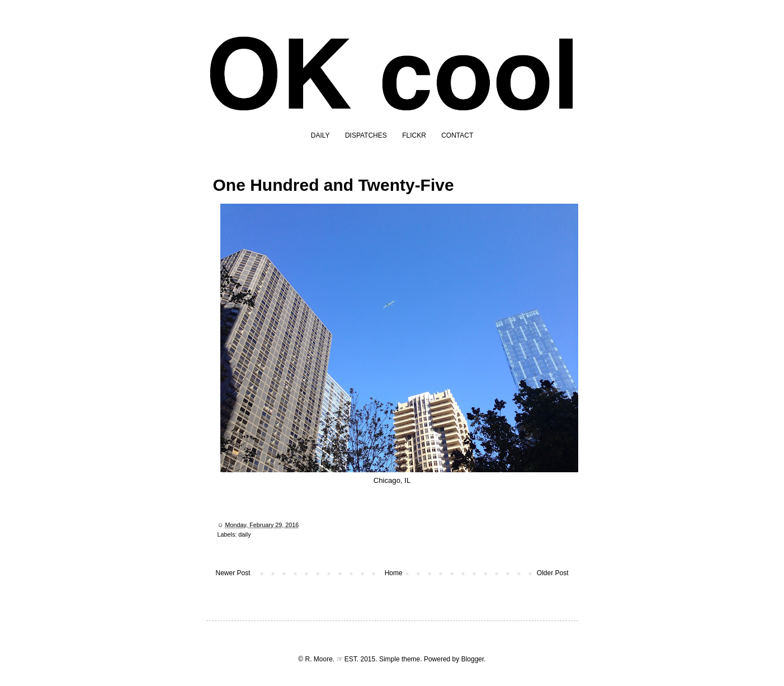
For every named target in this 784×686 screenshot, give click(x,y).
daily (244, 534)
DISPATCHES (366, 135)
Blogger (473, 659)
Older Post (553, 573)
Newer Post (233, 573)
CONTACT (457, 135)
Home (394, 573)
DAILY (320, 135)
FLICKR (414, 135)
